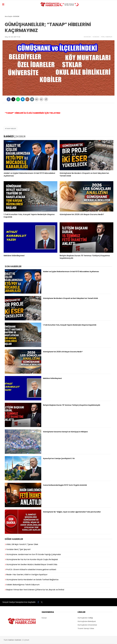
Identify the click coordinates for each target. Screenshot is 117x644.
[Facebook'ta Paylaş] (9, 99)
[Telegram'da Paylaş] (23, 99)
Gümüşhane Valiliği (85, 618)
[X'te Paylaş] (13, 99)
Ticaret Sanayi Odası (86, 628)
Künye (44, 618)
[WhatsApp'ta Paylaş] (18, 99)
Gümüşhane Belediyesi (87, 621)
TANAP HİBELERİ (11, 129)
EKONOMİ (87, 37)
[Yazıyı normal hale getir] (46, 99)
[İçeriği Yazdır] (32, 99)
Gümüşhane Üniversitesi (87, 625)
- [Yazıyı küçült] (41, 99)
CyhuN (26, 640)
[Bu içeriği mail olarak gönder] (27, 99)
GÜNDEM (96, 37)
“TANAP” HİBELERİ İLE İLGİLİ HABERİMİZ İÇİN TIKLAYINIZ (33, 113)
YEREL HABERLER (107, 37)
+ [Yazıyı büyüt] (37, 99)
